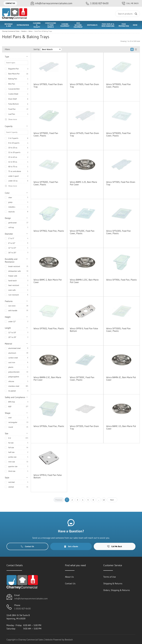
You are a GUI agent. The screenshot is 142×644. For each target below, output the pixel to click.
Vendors (24, 31)
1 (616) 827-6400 (22, 609)
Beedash (69, 640)
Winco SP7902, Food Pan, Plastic (49, 231)
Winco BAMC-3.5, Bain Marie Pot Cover (121, 427)
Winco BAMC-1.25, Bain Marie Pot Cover (83, 183)
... (99, 500)
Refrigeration (23, 25)
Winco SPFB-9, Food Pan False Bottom (84, 330)
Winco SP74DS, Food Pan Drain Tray (84, 134)
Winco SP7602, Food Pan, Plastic (49, 328)
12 (104, 500)
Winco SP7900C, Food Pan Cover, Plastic (46, 134)
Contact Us (10, 3)
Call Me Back (130, 3)
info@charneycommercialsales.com (31, 598)
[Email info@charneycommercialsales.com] (51, 3)
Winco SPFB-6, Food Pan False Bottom (48, 476)
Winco (31, 31)
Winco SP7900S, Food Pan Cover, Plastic (118, 85)
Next (112, 500)
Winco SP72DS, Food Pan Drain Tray (84, 427)
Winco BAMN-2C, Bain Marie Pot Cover (121, 379)
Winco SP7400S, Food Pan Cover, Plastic (118, 232)
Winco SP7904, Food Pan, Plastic (122, 280)
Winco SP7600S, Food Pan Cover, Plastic (118, 134)
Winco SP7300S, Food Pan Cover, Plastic (118, 330)
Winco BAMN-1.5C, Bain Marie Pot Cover (47, 379)
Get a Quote (71, 546)
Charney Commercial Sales (11, 31)
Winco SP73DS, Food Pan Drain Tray (121, 183)
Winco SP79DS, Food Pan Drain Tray (48, 85)
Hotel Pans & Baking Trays (43, 31)
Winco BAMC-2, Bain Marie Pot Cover (48, 281)
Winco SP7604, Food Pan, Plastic (49, 426)
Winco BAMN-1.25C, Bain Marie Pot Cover (84, 281)
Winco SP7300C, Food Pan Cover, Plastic (82, 379)
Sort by (37, 49)
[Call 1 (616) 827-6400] (97, 3)
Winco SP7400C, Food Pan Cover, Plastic (82, 232)
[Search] (128, 14)
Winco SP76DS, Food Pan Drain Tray (84, 85)
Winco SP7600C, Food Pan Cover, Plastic (46, 183)
